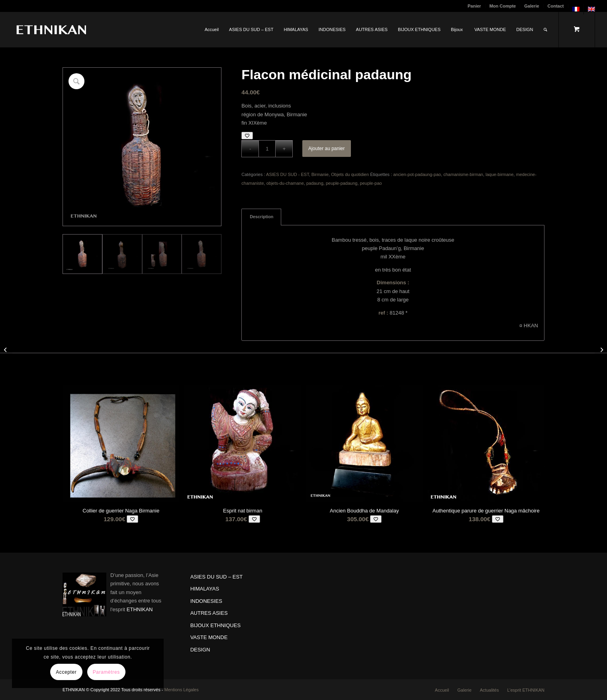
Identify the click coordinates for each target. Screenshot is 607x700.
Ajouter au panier (326, 149)
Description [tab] (261, 217)
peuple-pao (371, 183)
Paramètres (106, 672)
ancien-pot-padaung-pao (417, 174)
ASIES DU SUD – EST (216, 577)
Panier (474, 6)
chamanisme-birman (463, 174)
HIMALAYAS (205, 589)
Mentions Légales (182, 690)
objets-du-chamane (285, 183)
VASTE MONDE (209, 637)
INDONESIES (206, 601)
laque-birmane (499, 174)
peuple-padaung (342, 183)
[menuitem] (475, 6)
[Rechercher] (545, 29)
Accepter (66, 672)
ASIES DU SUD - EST (288, 174)
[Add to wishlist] (247, 136)
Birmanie (320, 174)
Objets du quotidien (350, 174)
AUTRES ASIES (209, 613)
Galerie (532, 6)
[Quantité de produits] (267, 149)
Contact (556, 6)
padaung (315, 183)
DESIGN (200, 650)
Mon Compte (503, 6)
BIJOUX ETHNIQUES (215, 625)
